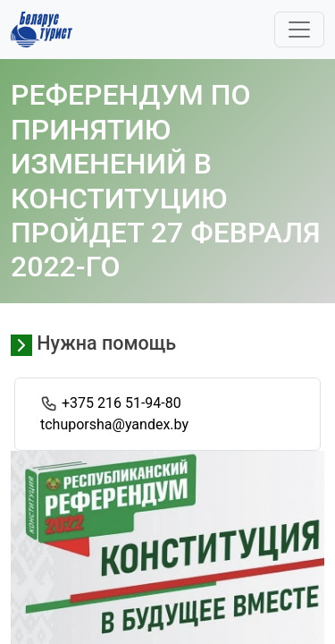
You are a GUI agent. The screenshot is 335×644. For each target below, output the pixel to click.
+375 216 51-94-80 (121, 403)
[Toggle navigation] (299, 30)
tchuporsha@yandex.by (114, 424)
